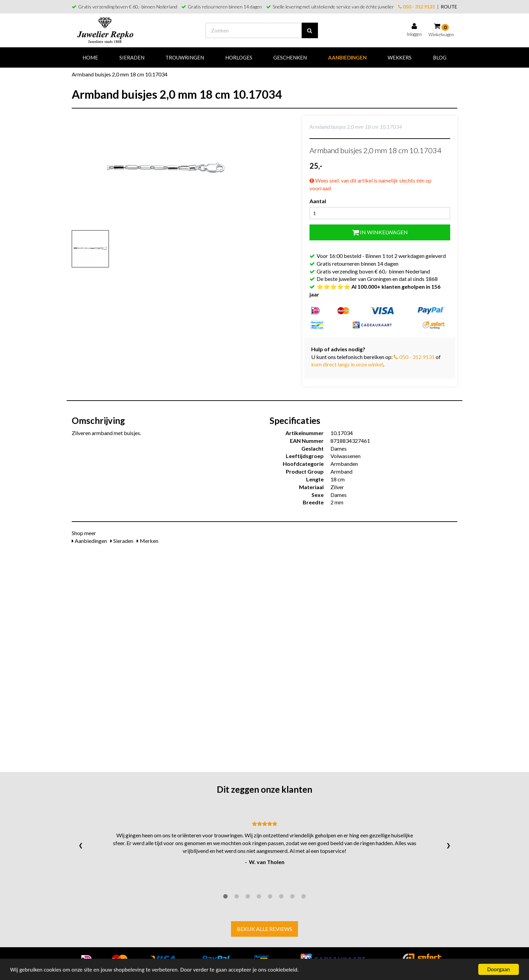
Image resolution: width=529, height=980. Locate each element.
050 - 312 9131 (417, 7)
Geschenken (290, 57)
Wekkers (400, 57)
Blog (440, 57)
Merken (147, 541)
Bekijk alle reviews (264, 929)
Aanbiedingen (347, 57)
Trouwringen (185, 57)
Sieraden (132, 57)
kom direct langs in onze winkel (347, 364)
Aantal (318, 201)
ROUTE (449, 7)
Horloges (239, 57)
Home (90, 57)
